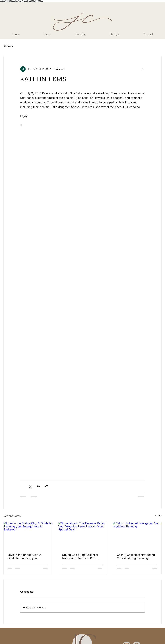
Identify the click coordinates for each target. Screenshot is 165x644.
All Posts (8, 46)
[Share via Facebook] (22, 486)
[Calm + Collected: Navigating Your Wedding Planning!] (137, 535)
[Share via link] (47, 486)
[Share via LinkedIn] (38, 486)
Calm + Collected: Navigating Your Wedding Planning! (136, 556)
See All (158, 515)
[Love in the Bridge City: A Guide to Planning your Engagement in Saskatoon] (28, 535)
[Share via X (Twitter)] (30, 486)
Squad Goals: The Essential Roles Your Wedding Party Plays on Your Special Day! (80, 556)
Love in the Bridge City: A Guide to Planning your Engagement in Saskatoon (25, 556)
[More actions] (143, 69)
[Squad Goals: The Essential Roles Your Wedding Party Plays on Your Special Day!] (83, 535)
